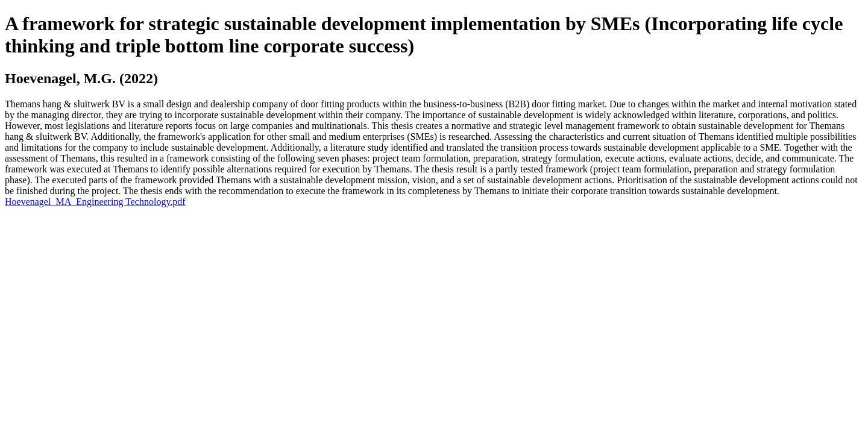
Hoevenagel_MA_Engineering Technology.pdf (95, 202)
